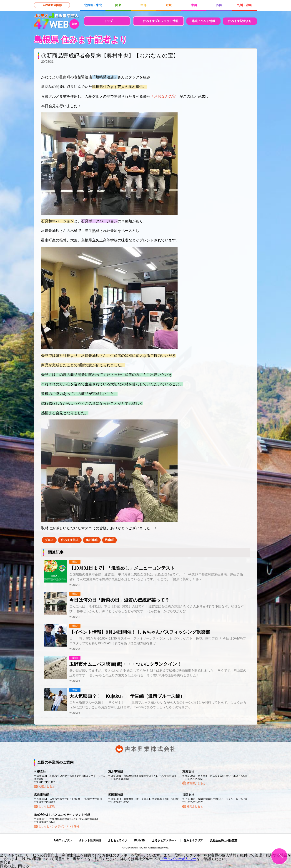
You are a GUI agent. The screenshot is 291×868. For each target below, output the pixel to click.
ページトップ (279, 856)
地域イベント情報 (203, 21)
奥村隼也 (92, 540)
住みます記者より (240, 21)
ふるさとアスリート (164, 841)
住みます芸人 (70, 540)
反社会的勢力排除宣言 (224, 841)
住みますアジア (193, 841)
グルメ (49, 540)
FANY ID (139, 841)
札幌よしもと (47, 786)
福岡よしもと (195, 806)
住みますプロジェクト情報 (161, 21)
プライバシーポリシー (178, 859)
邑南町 (109, 540)
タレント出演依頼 (90, 841)
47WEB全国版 (53, 5)
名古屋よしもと (196, 783)
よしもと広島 (47, 806)
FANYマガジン (63, 841)
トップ (108, 21)
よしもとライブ (118, 841)
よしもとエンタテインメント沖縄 (59, 826)
